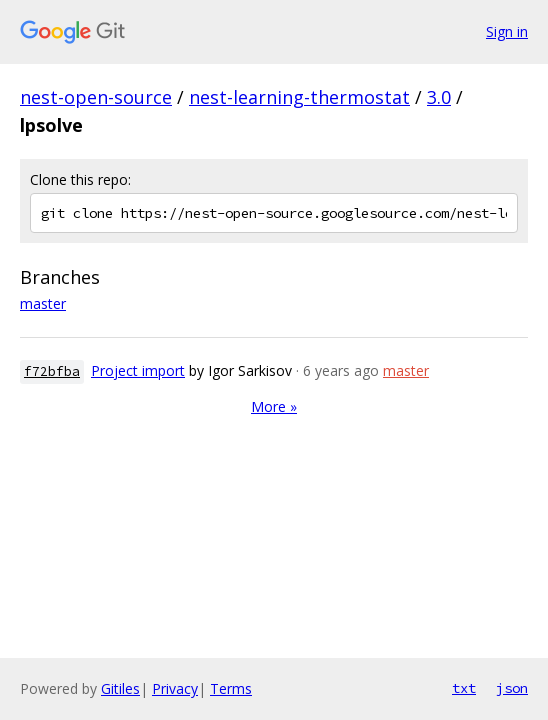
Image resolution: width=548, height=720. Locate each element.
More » (274, 406)
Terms (231, 688)
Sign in (507, 31)
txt (464, 688)
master (43, 303)
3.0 (439, 97)
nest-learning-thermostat (299, 97)
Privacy (175, 688)
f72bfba (52, 371)
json (512, 688)
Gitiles (120, 688)
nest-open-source (96, 97)
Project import (138, 370)
